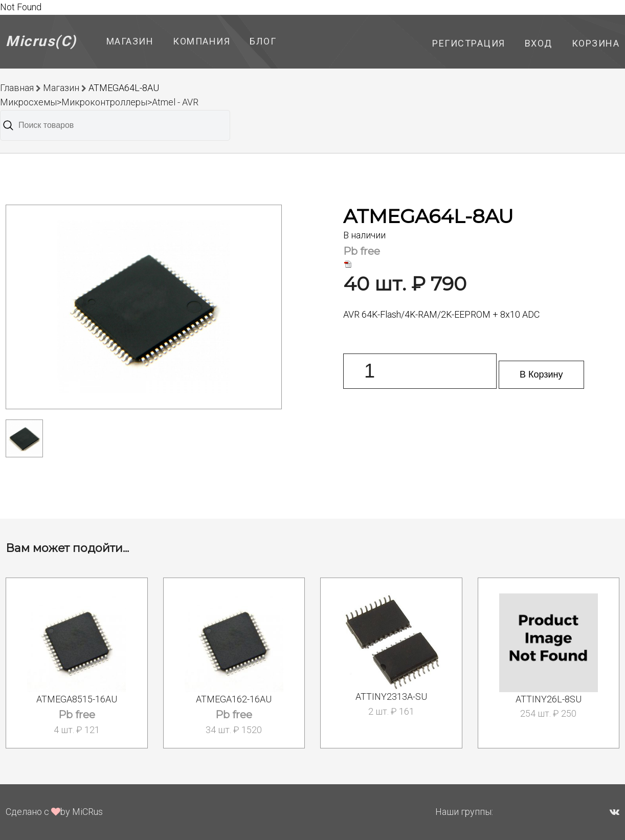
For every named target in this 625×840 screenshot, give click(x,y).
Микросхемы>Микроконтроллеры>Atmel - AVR (99, 102)
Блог (263, 41)
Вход (539, 43)
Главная (17, 88)
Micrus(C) (41, 41)
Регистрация (469, 43)
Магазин (130, 41)
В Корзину (541, 374)
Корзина (596, 43)
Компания (202, 41)
